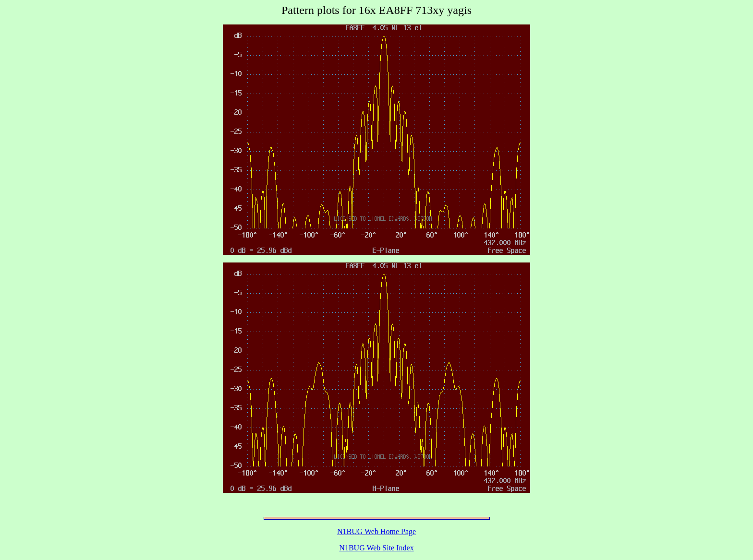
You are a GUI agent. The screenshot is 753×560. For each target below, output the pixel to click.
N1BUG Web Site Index (376, 548)
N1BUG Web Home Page (376, 531)
